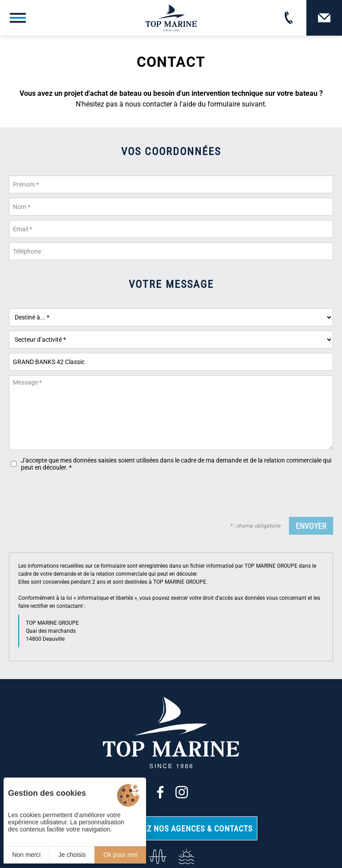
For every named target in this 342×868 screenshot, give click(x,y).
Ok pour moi (120, 855)
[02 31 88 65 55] (289, 18)
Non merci (26, 855)
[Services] (185, 857)
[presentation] (265, 495)
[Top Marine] (171, 18)
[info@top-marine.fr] (157, 857)
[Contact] (324, 18)
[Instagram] (182, 792)
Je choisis (72, 855)
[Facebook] (160, 792)
